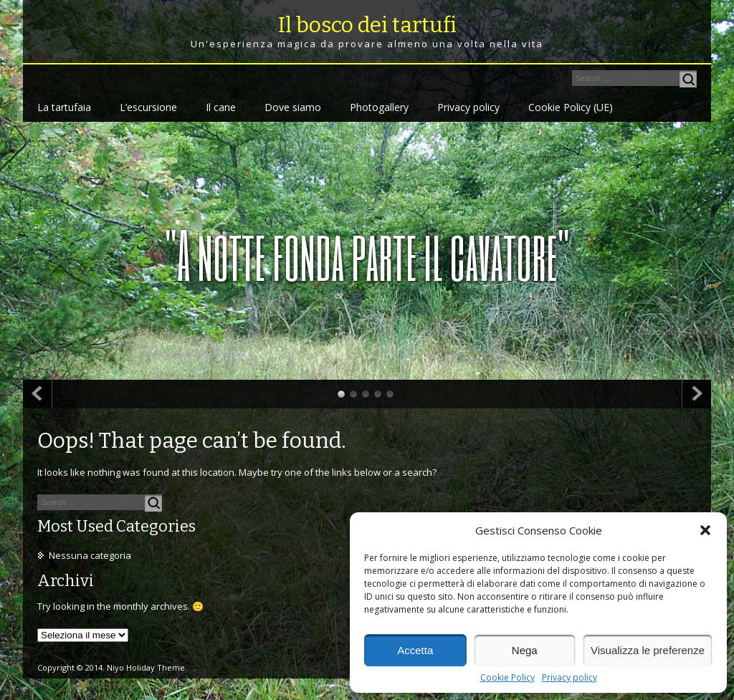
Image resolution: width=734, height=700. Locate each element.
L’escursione (148, 107)
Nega (525, 650)
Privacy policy (569, 678)
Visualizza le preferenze (648, 650)
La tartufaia (64, 107)
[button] (705, 530)
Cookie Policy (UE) (571, 107)
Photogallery (379, 107)
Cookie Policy (507, 678)
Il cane (221, 107)
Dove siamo (293, 107)
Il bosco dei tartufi (367, 25)
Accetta (415, 650)
